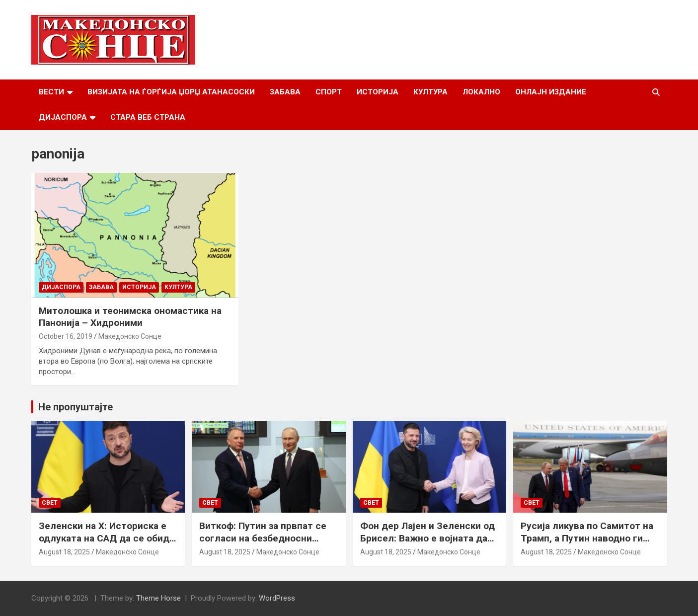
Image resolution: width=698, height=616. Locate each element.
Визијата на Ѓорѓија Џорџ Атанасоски (171, 92)
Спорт (329, 92)
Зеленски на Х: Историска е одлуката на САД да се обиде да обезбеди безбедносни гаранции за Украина (107, 544)
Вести (51, 92)
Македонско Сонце (130, 336)
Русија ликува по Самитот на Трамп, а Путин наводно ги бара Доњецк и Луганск (587, 538)
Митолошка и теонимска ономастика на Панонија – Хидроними (130, 317)
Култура (430, 92)
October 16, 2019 (66, 336)
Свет (50, 503)
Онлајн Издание (551, 92)
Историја (378, 92)
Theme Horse (158, 598)
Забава (285, 92)
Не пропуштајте (76, 407)
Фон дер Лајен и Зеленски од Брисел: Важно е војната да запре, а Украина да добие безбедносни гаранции (427, 544)
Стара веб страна (148, 117)
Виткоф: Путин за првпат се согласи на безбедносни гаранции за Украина (263, 538)
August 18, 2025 (64, 552)
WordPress (277, 598)
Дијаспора (63, 117)
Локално (481, 92)
